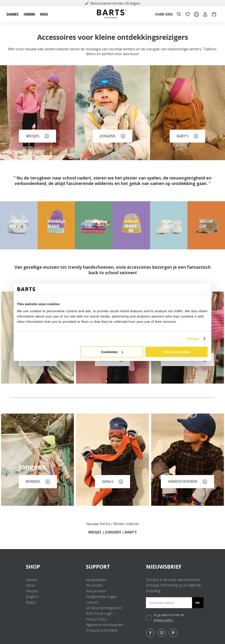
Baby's (31, 602)
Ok (198, 603)
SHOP (52, 567)
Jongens (32, 597)
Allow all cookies (177, 352)
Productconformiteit (102, 630)
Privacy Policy (96, 619)
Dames (32, 580)
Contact (92, 602)
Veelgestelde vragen (102, 597)
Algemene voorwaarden (105, 625)
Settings (193, 338)
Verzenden (94, 585)
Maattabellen (96, 580)
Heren (31, 585)
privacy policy (164, 620)
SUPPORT (112, 567)
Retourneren (96, 591)
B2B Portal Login (99, 613)
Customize (112, 352)
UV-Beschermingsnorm (104, 608)
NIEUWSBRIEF (164, 567)
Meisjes (32, 591)
